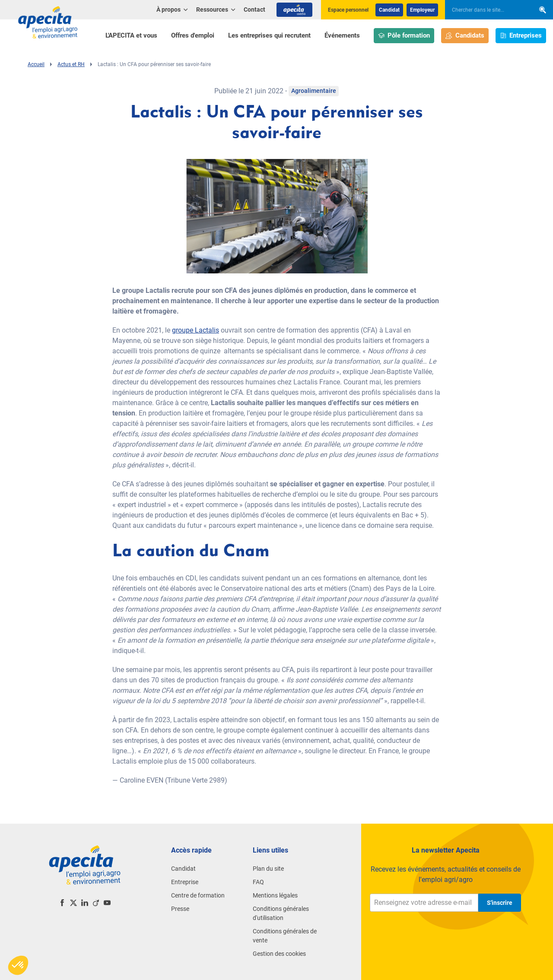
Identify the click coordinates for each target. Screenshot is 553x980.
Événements (342, 35)
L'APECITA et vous (131, 35)
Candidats (465, 36)
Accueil (36, 64)
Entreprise (185, 882)
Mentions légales (275, 895)
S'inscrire (500, 903)
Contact (254, 10)
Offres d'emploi (193, 35)
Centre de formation (198, 895)
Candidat (389, 10)
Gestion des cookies (279, 954)
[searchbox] (486, 10)
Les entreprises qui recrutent (269, 35)
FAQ (258, 882)
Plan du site (268, 869)
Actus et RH (71, 64)
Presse (180, 909)
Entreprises (521, 36)
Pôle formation (404, 36)
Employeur (422, 10)
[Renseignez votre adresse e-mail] (424, 903)
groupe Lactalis (195, 330)
